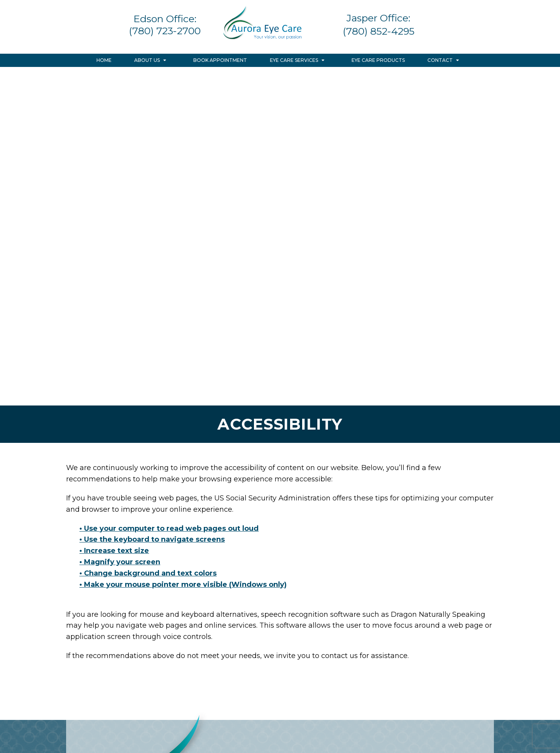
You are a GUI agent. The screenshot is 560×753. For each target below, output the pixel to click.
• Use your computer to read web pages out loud (169, 528)
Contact (440, 60)
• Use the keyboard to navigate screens (152, 539)
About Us (147, 60)
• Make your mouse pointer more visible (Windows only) (183, 584)
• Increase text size (114, 551)
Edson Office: (165, 19)
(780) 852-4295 (379, 31)
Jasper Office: (378, 18)
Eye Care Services (294, 60)
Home (104, 60)
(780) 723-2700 (165, 31)
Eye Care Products (378, 60)
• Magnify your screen (120, 562)
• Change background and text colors (148, 573)
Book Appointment (220, 60)
